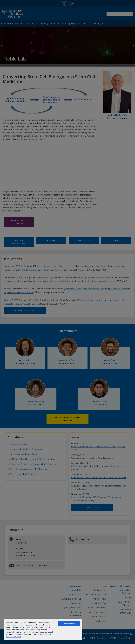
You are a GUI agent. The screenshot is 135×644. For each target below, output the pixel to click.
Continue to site (69, 624)
